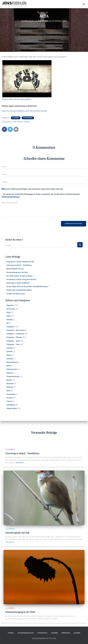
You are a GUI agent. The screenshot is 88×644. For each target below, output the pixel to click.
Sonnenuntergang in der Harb (17, 272)
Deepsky (10, 320)
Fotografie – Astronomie (15, 330)
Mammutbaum (12, 362)
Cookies (11, 633)
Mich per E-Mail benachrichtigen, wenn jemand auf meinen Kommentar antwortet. (33, 189)
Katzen (9, 355)
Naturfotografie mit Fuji (15, 269)
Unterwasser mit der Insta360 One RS (20, 262)
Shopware (10, 384)
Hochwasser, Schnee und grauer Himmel (21, 279)
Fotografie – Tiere (13, 344)
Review (9, 380)
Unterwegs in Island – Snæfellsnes (19, 265)
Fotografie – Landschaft (15, 334)
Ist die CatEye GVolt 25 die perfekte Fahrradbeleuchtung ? (27, 286)
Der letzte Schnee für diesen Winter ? (20, 276)
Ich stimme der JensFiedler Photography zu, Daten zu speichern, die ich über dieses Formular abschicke (41, 196)
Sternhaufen (11, 394)
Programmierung (13, 376)
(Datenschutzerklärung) (10, 197)
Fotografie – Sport (13, 341)
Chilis (8, 316)
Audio (9, 312)
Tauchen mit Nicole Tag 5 (16, 294)
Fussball (9, 348)
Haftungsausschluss (26, 633)
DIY (8, 323)
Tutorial (9, 401)
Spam (9, 391)
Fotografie (10, 327)
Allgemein (16, 118)
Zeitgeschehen (28, 118)
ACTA (14, 122)
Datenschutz (42, 633)
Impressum (66, 633)
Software (10, 387)
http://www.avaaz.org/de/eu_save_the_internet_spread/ (24, 111)
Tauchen (10, 398)
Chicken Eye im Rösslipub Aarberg (19, 290)
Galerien (55, 633)
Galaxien (10, 351)
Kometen (10, 359)
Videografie (11, 405)
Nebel (9, 366)
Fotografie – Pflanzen (14, 337)
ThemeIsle (52, 638)
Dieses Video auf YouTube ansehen (17, 99)
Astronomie (11, 309)
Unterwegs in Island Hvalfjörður (18, 283)
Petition (27, 122)
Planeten (10, 373)
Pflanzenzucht (12, 369)
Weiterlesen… (20, 463)
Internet (20, 122)
